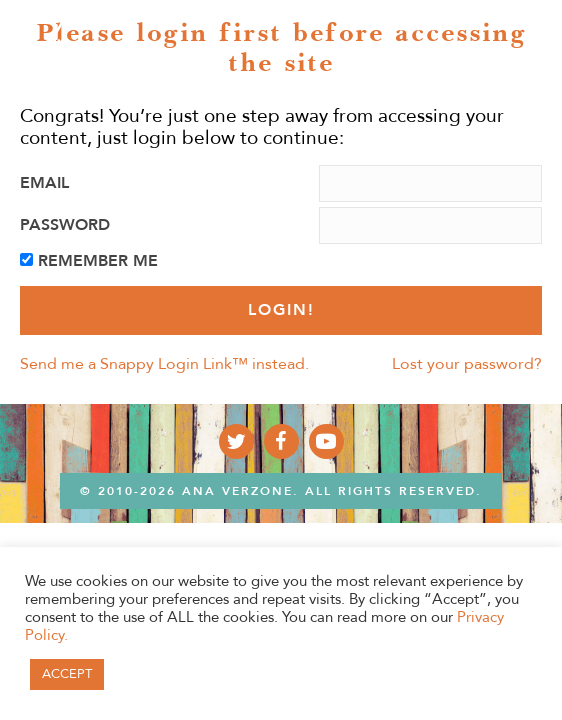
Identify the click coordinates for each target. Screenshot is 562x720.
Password (65, 225)
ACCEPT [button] (67, 674)
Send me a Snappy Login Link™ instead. (164, 363)
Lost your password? (467, 363)
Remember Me (98, 261)
